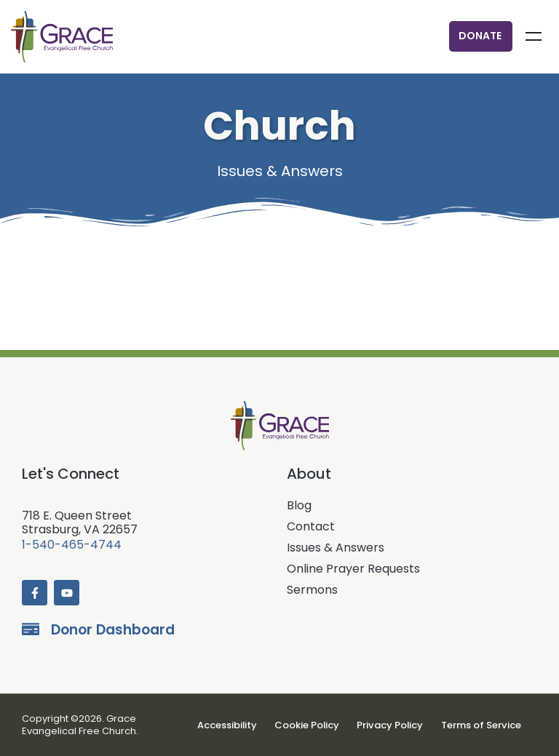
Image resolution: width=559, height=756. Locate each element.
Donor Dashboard (113, 630)
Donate (480, 36)
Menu (534, 36)
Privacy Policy (390, 725)
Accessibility (230, 725)
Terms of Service (479, 725)
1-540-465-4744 (72, 545)
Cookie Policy (309, 725)
